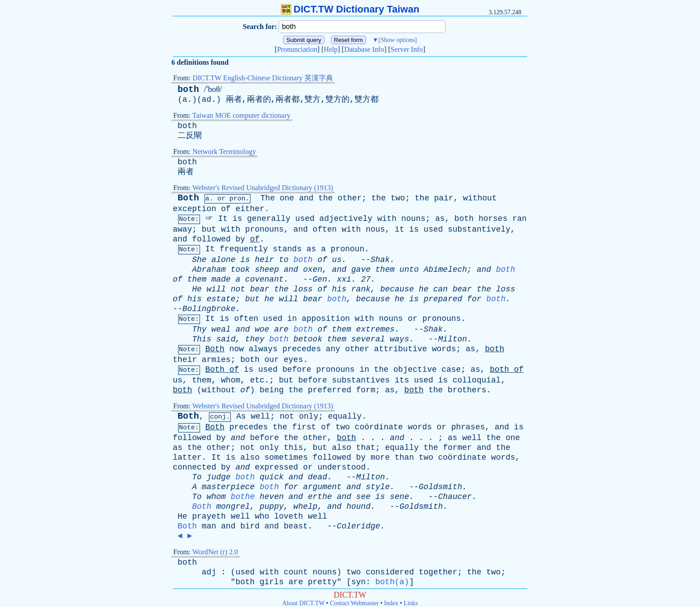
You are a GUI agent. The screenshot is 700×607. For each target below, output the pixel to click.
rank (361, 289)
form (366, 390)
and (306, 198)
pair (444, 198)
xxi (344, 279)
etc (257, 380)
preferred (330, 390)
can (441, 289)
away (182, 229)
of (226, 209)
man (209, 526)
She (199, 260)
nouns (413, 219)
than (404, 457)
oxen (313, 270)
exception (194, 209)
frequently (244, 249)
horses (493, 219)
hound (358, 507)
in (292, 319)
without (480, 198)
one (287, 198)
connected (194, 467)
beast (296, 526)
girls (271, 582)
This (202, 339)
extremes (375, 329)
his (339, 289)
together (438, 572)
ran (520, 219)
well (260, 416)
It (223, 219)
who (262, 516)
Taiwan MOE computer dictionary (242, 115)
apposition (326, 319)
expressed (277, 467)
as (440, 219)
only (309, 416)
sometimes (286, 457)
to (284, 260)
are (281, 329)
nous (375, 229)
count (296, 572)
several (368, 339)
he (424, 289)
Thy (199, 329)
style (378, 487)
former (457, 448)
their (185, 360)
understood (342, 467)
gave (361, 270)
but (209, 229)
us (337, 260)
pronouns (264, 229)
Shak (380, 260)
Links (411, 603)
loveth (289, 516)
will (216, 289)
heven (272, 497)
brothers (467, 390)
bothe (243, 497)
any (333, 349)
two (398, 198)
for (474, 299)
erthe (320, 497)
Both (188, 198)
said (226, 339)
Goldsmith (440, 487)
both (188, 89)
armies (216, 360)
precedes (302, 349)
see (363, 497)
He (197, 289)
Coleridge (358, 526)
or (221, 199)
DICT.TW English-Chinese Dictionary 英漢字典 (263, 78)
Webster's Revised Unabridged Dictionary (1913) (263, 188)
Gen (320, 279)
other (350, 198)
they (255, 339)
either (250, 209)
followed (211, 239)
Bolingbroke (209, 309)
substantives (361, 380)
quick (272, 477)
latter (187, 457)
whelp (305, 507)
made (221, 279)
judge (219, 477)
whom (231, 380)
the (325, 198)
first (304, 427)
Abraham (209, 270)
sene (399, 497)
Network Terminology (224, 152)
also (342, 448)
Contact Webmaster (354, 603)
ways (399, 339)
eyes (294, 360)
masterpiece (228, 487)
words (444, 349)
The (267, 198)
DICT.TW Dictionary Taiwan (350, 9)
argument (322, 487)
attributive (401, 349)
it (400, 229)
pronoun (348, 249)
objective (415, 370)
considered (390, 572)
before (297, 370)
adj (209, 572)
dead (318, 477)
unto (409, 270)
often (325, 229)
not (238, 289)
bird (250, 526)
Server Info (407, 49)
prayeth (209, 516)
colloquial (477, 380)
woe (262, 329)
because (397, 289)
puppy (271, 507)
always (263, 349)
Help (331, 49)
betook (308, 339)
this (294, 448)
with (387, 219)
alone (223, 260)
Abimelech (445, 270)
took (240, 270)
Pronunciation (297, 49)
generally (269, 219)
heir (265, 260)
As (241, 416)
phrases (468, 427)
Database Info (364, 49)
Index (391, 603)
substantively (479, 229)
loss (303, 289)
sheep (267, 270)
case (451, 370)
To (197, 477)
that (366, 448)
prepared (443, 299)
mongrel (233, 507)
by (240, 239)
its (402, 380)
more (380, 457)
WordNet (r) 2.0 (215, 552)
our (271, 360)
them (385, 270)
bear (260, 289)
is (237, 219)
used (305, 219)
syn (358, 582)
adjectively (346, 219)
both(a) (392, 582)
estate (221, 299)
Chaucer (455, 497)
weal (221, 329)
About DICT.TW (303, 603)
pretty (323, 582)
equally (345, 416)
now (237, 349)
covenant (264, 279)
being (271, 390)
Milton (452, 339)
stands (287, 249)
